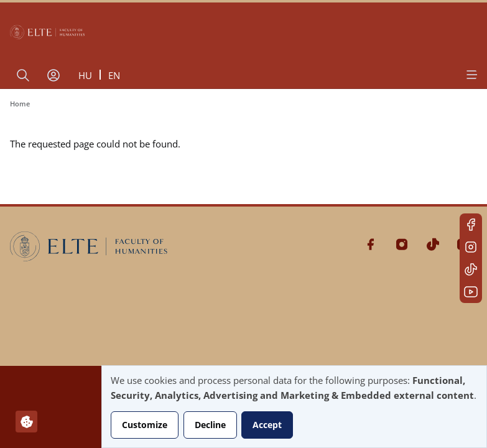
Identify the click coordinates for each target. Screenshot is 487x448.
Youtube (471, 292)
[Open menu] (471, 75)
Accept (267, 425)
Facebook (471, 225)
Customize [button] (145, 425)
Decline (210, 425)
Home (20, 104)
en (114, 75)
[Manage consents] (26, 422)
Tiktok (471, 269)
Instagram (471, 247)
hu (85, 75)
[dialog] (294, 407)
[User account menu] (53, 75)
